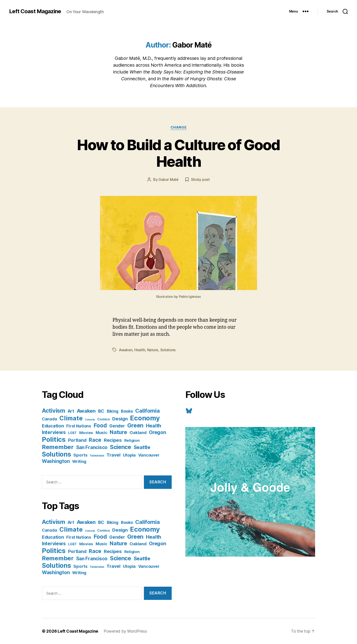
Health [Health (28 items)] (154, 426)
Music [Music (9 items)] (102, 433)
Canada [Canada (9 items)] (49, 419)
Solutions (168, 350)
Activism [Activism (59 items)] (54, 411)
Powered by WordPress (125, 631)
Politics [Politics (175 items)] (54, 439)
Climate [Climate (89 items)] (71, 418)
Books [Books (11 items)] (127, 411)
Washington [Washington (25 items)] (56, 461)
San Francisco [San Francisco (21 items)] (92, 447)
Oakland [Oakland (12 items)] (138, 432)
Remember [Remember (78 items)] (58, 447)
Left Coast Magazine (35, 11)
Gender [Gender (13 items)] (117, 426)
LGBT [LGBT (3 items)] (72, 433)
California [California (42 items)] (147, 411)
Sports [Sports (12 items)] (80, 455)
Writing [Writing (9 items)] (79, 461)
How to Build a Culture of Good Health (178, 153)
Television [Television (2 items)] (97, 456)
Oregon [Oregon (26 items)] (157, 432)
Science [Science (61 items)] (121, 447)
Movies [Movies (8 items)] (86, 433)
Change (178, 127)
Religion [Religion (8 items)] (132, 440)
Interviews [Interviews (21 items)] (54, 432)
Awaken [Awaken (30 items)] (86, 411)
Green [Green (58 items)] (135, 425)
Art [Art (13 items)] (71, 411)
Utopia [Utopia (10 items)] (129, 455)
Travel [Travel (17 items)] (113, 455)
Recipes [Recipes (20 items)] (113, 440)
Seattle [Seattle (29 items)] (142, 447)
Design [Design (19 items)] (120, 419)
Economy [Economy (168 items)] (145, 418)
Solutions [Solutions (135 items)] (56, 454)
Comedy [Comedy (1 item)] (90, 420)
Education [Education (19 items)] (53, 426)
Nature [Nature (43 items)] (118, 432)
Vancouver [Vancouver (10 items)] (149, 455)
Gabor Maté (168, 179)
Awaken (126, 350)
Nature (153, 350)
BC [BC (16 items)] (101, 411)
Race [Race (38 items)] (95, 440)
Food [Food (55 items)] (100, 425)
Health (140, 350)
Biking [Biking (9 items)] (113, 411)
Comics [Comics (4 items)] (103, 419)
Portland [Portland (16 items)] (77, 440)
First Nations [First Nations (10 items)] (79, 426)
